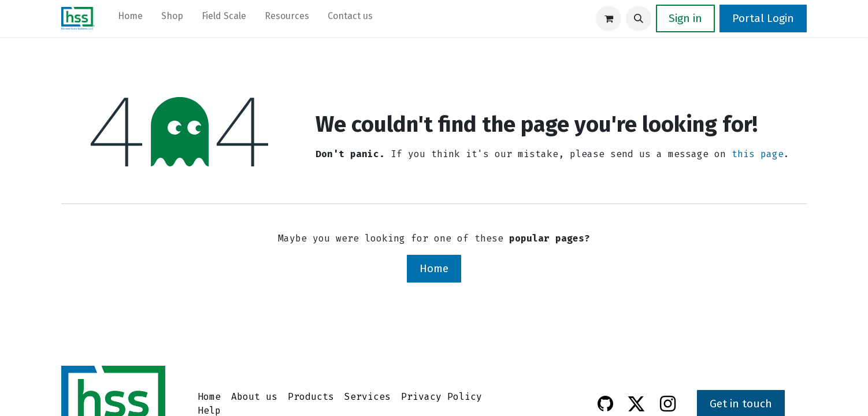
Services (368, 397)
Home (434, 268)
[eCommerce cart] (609, 18)
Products (311, 397)
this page (758, 154)
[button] (639, 18)
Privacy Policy (442, 397)
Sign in (685, 18)
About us (254, 397)
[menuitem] (130, 18)
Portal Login (763, 18)
